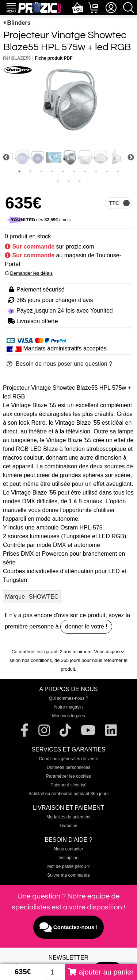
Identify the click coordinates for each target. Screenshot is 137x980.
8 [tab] (96, 171)
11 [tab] (58, 181)
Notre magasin (68, 707)
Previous (6, 158)
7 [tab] (85, 171)
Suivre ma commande (68, 875)
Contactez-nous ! (69, 927)
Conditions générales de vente (68, 759)
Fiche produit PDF (54, 58)
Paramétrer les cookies (68, 776)
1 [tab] (19, 171)
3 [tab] (41, 171)
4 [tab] (52, 171)
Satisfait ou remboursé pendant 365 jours (68, 794)
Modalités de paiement (68, 817)
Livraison (68, 826)
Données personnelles (68, 767)
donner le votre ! (86, 626)
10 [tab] (118, 171)
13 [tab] (80, 181)
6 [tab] (74, 171)
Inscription (68, 858)
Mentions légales (68, 716)
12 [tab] (69, 181)
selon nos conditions (31, 660)
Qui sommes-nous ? (68, 698)
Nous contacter (68, 849)
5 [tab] (63, 171)
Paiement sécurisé (68, 785)
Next (131, 158)
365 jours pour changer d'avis (55, 300)
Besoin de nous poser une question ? (59, 364)
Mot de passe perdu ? (68, 866)
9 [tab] (107, 171)
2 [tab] (30, 171)
